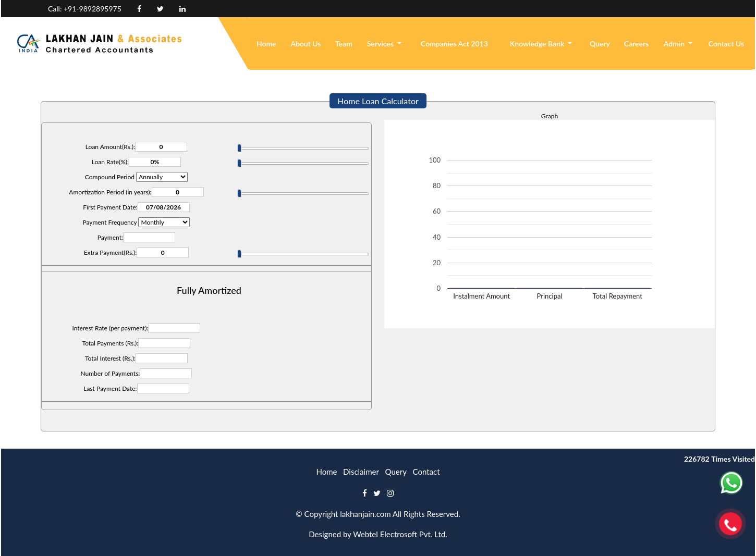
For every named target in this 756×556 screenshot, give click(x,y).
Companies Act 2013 (454, 44)
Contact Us (727, 44)
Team (344, 44)
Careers (636, 44)
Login (699, 9)
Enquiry (663, 9)
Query (600, 44)
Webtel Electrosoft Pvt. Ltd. (400, 534)
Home (266, 44)
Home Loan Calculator (378, 101)
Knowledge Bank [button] (538, 44)
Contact (426, 472)
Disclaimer (361, 472)
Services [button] (381, 44)
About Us (306, 44)
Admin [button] (675, 44)
